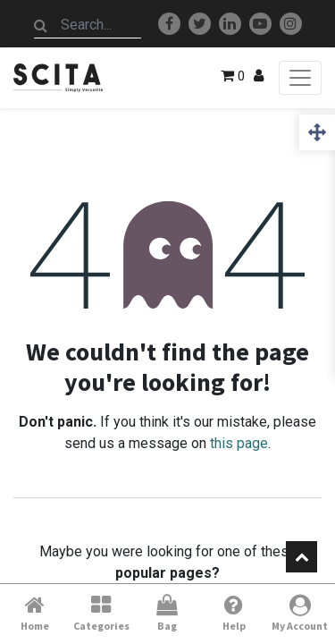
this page (239, 443)
